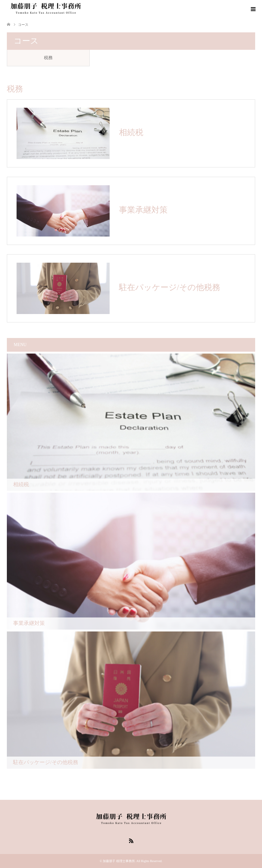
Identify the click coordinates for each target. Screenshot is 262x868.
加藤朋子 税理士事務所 (119, 861)
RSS (131, 840)
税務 (48, 58)
